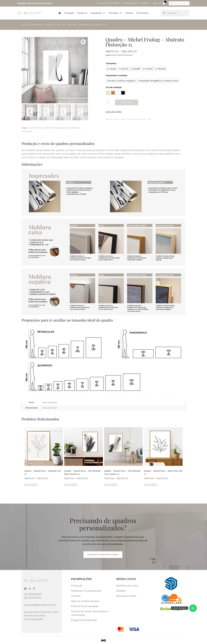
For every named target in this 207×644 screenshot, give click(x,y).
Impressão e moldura (117, 75)
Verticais (27, 131)
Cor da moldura (114, 87)
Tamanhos (111, 63)
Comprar (127, 102)
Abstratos (37, 25)
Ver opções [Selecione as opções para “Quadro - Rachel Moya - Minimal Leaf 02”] (31, 484)
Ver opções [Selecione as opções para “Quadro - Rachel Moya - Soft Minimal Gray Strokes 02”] (110, 484)
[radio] (111, 69)
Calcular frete (113, 112)
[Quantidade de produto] (109, 102)
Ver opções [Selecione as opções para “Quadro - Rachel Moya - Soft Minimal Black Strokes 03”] (71, 484)
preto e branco (71, 128)
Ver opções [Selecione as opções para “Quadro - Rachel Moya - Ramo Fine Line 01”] (150, 484)
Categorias (98, 13)
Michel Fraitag (53, 128)
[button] (83, 42)
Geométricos (36, 128)
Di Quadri (69, 13)
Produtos (82, 13)
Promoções (143, 13)
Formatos (115, 13)
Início (25, 25)
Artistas (129, 13)
